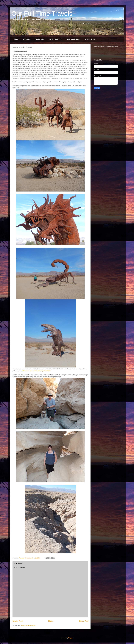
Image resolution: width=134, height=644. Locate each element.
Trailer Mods (90, 39)
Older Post (84, 621)
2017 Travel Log (56, 39)
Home (15, 39)
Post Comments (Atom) (28, 625)
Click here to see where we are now (106, 47)
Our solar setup (74, 39)
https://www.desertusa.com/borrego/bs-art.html (36, 371)
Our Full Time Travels (42, 13)
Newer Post (18, 621)
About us (26, 39)
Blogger (71, 638)
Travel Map (40, 39)
